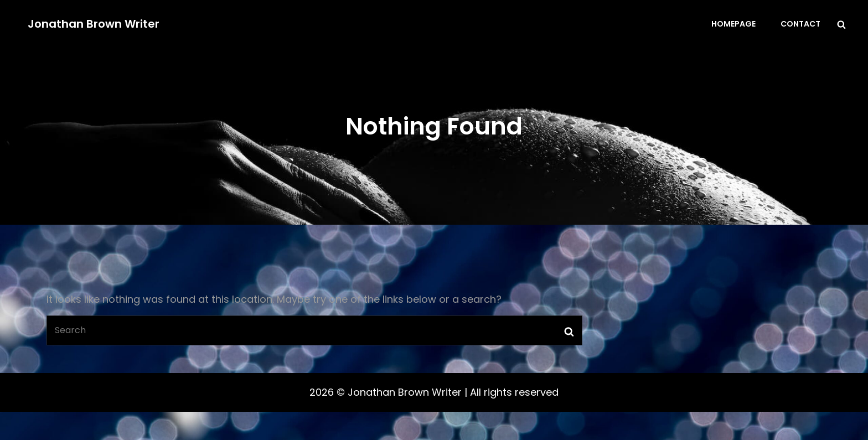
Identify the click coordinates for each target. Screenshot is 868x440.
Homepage (733, 24)
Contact (800, 24)
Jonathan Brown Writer (94, 24)
